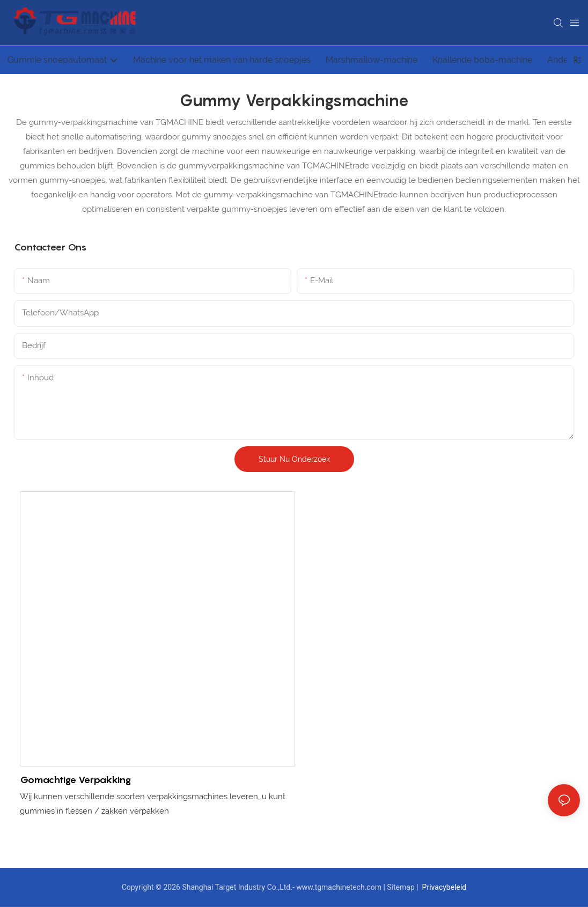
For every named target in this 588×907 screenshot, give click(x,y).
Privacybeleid (443, 887)
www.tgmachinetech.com (340, 887)
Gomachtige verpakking (75, 780)
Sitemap (402, 887)
